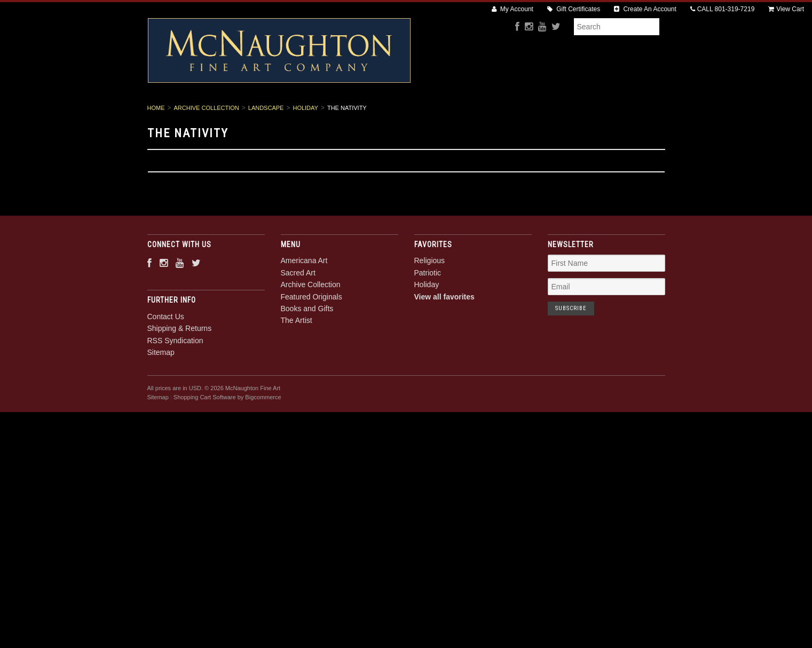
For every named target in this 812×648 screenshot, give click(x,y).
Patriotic (428, 309)
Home (156, 144)
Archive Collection (363, 113)
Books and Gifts (533, 113)
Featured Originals (451, 113)
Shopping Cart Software (205, 433)
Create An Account (645, 9)
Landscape (266, 144)
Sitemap (161, 389)
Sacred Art (289, 113)
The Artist (599, 113)
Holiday (305, 144)
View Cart (786, 9)
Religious (430, 297)
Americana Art (221, 113)
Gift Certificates (574, 9)
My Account (513, 9)
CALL (723, 9)
